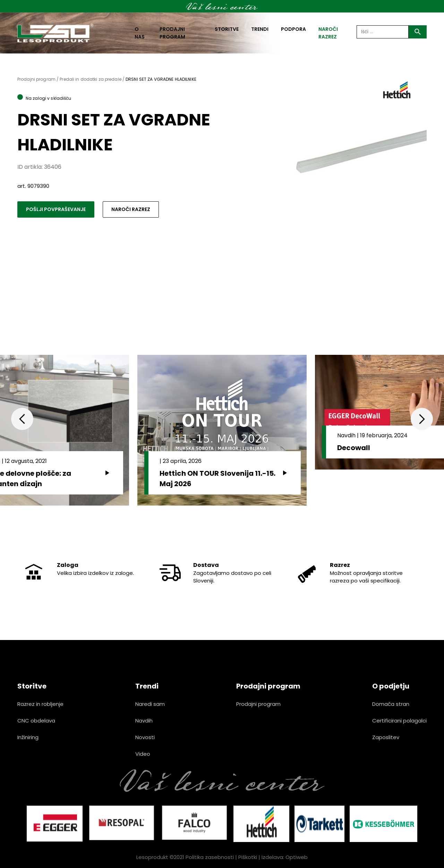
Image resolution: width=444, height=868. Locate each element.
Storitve (227, 29)
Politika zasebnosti (210, 857)
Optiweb (297, 857)
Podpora (293, 29)
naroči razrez (328, 33)
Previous (22, 419)
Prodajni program (172, 33)
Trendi (260, 29)
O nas (140, 33)
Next (422, 419)
